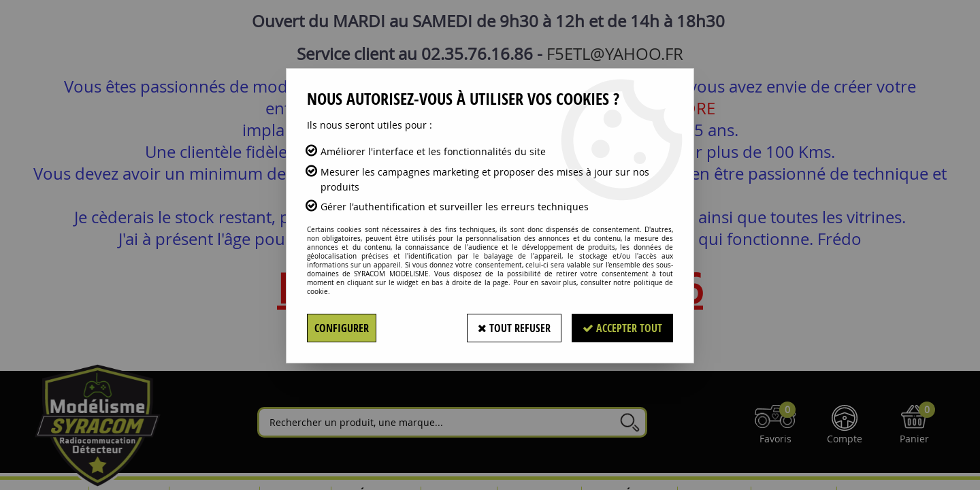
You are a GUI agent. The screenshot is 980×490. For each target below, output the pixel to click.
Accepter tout (622, 328)
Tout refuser (514, 328)
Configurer (342, 328)
